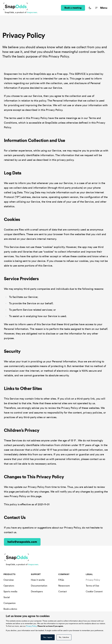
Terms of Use (92, 586)
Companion (10, 603)
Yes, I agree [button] (48, 637)
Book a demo (10, 609)
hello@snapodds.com (22, 542)
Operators (9, 586)
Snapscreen (32, 12)
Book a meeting (73, 8)
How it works (38, 580)
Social (7, 597)
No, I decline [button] (64, 637)
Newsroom (64, 586)
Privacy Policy (31, 626)
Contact (63, 592)
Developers (37, 592)
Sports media (10, 592)
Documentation (39, 586)
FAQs (61, 580)
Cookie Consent (94, 592)
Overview (9, 580)
